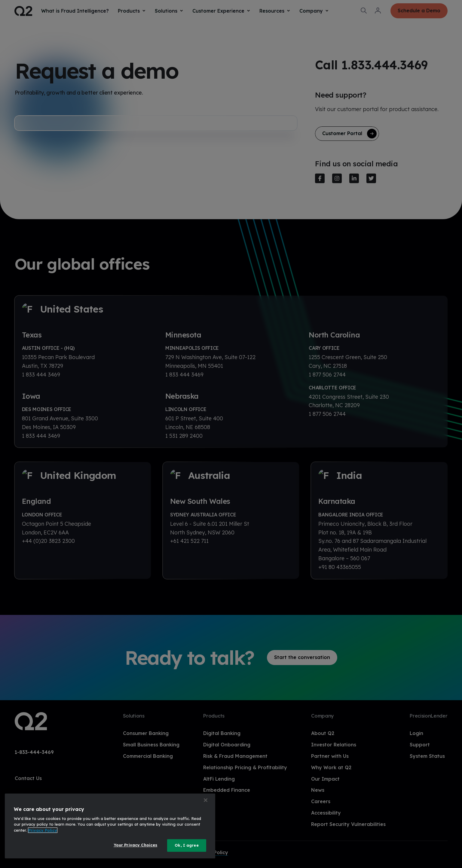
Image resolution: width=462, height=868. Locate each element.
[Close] (206, 800)
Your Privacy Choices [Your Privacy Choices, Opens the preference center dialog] (136, 845)
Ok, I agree (187, 845)
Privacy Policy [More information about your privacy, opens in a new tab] (43, 830)
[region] (110, 826)
